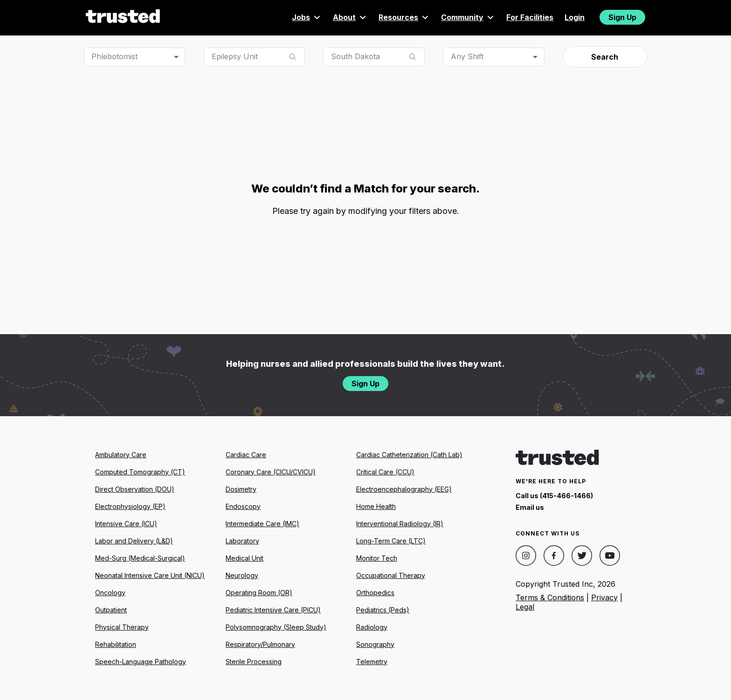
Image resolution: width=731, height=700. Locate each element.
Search (605, 57)
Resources (404, 17)
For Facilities (530, 17)
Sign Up (622, 17)
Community (468, 17)
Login (575, 17)
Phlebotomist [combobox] (114, 56)
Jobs (307, 17)
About (350, 17)
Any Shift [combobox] (467, 56)
